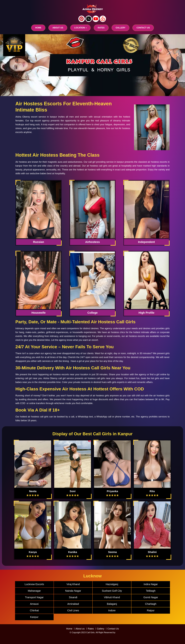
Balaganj (112, 604)
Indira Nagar (151, 584)
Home (38, 28)
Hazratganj (112, 584)
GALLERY (121, 28)
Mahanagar (34, 591)
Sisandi (73, 597)
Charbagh (151, 604)
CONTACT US (143, 28)
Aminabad (73, 604)
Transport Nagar (34, 597)
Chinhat (34, 610)
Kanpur (34, 617)
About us (58, 28)
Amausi (34, 604)
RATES (101, 28)
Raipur (151, 610)
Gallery (101, 629)
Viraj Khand (73, 584)
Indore (112, 610)
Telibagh (151, 591)
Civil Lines (73, 610)
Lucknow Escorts (34, 584)
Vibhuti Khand (112, 597)
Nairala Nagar (73, 591)
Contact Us (113, 629)
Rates (91, 629)
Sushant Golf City (112, 591)
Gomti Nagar (151, 597)
